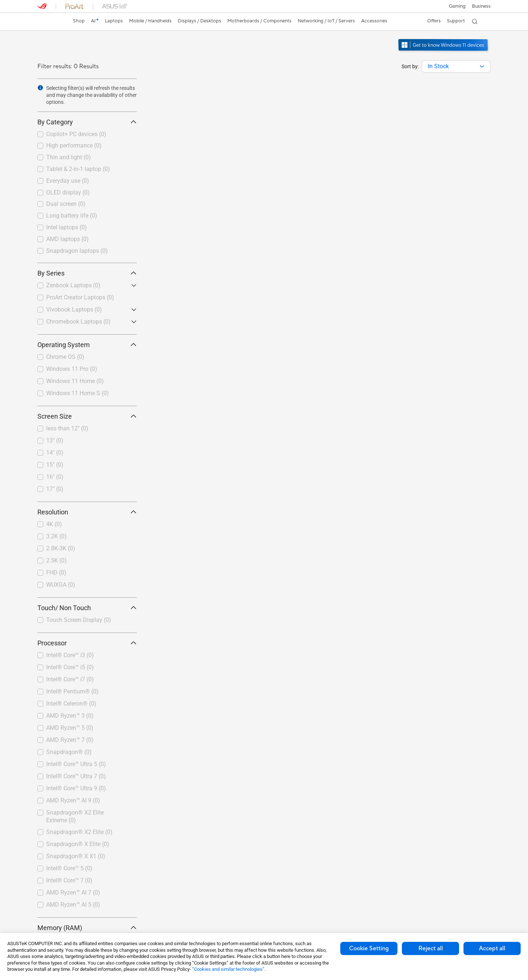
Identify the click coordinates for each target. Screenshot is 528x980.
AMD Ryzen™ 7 (70, 740)
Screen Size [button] (87, 416)
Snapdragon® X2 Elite (79, 832)
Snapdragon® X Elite (78, 844)
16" (55, 477)
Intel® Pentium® (72, 691)
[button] (457, 6)
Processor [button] (87, 643)
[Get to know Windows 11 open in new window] (444, 52)
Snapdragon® (69, 752)
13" (55, 440)
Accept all (492, 948)
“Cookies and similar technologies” (228, 969)
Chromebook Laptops (78, 322)
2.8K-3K (61, 548)
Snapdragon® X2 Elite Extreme (75, 816)
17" (55, 489)
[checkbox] (87, 135)
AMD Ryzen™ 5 (70, 728)
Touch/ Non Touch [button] (87, 608)
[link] (50, 22)
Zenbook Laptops (73, 285)
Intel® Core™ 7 (69, 880)
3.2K (56, 536)
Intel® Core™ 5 (69, 868)
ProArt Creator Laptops (80, 297)
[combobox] (456, 66)
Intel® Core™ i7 (70, 679)
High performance (74, 145)
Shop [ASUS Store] (80, 21)
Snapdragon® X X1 (76, 856)
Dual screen (66, 204)
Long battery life (72, 216)
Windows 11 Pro (72, 369)
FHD (56, 573)
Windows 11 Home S (78, 393)
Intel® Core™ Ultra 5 (76, 764)
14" (55, 453)
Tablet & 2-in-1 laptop (78, 169)
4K (54, 524)
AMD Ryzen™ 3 (70, 716)
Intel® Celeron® (71, 704)
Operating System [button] (87, 345)
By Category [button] (87, 122)
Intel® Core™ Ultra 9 (76, 788)
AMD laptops (67, 239)
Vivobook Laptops (74, 309)
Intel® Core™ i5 (70, 667)
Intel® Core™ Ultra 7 (76, 776)
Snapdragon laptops (77, 251)
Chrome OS (65, 357)
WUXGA (61, 585)
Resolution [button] (87, 512)
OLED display (68, 192)
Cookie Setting (369, 948)
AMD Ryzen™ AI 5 (73, 905)
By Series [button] (87, 273)
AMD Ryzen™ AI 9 (73, 800)
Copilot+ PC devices (76, 134)
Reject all (431, 948)
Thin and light (69, 157)
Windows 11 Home (75, 381)
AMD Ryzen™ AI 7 (73, 892)
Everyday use (68, 181)
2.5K (56, 560)
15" (55, 465)
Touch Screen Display (79, 620)
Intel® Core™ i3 (70, 655)
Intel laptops (67, 227)
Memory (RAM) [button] (87, 928)
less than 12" (67, 428)
